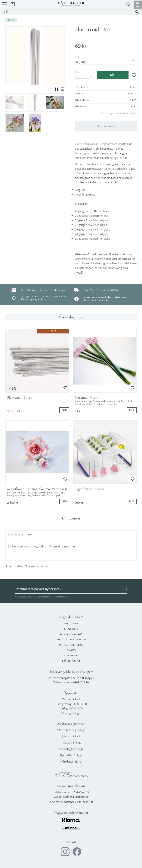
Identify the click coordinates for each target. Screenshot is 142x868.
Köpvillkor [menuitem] (71, 629)
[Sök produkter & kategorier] (67, 12)
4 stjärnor (19, 535)
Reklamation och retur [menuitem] (71, 640)
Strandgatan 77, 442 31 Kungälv (75, 678)
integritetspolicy (62, 597)
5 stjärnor (22, 535)
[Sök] (137, 12)
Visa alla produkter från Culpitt (119, 113)
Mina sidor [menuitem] (13, 4)
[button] (4, 6)
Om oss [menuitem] (71, 650)
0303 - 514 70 (81, 683)
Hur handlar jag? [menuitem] (71, 634)
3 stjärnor (16, 535)
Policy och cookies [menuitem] (71, 645)
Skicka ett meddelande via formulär (71, 802)
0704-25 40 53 (80, 792)
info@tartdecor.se (78, 797)
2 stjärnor (12, 535)
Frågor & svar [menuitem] (71, 661)
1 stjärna (9, 535)
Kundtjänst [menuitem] (71, 624)
